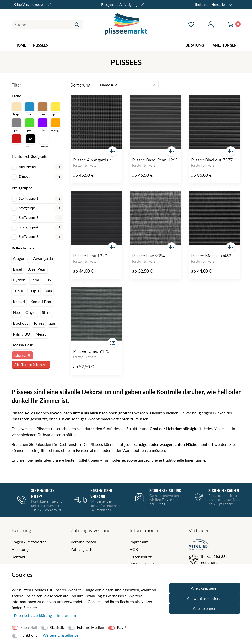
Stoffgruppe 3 (37, 218)
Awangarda (43, 258)
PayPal (123, 627)
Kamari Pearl (42, 301)
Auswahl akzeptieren (205, 598)
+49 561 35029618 (46, 510)
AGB (134, 549)
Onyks (31, 312)
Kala (48, 291)
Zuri (53, 323)
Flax (48, 280)
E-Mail (160, 504)
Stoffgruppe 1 (37, 199)
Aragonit (20, 258)
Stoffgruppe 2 (37, 208)
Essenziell (29, 627)
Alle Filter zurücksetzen (31, 365)
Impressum (139, 542)
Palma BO (21, 334)
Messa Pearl (23, 345)
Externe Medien (90, 627)
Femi (35, 280)
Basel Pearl (37, 269)
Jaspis (34, 291)
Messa (41, 334)
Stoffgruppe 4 (37, 227)
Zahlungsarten (83, 549)
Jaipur (18, 291)
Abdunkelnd (37, 167)
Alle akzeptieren (205, 588)
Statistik (57, 627)
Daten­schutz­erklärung (33, 615)
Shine (47, 312)
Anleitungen (22, 549)
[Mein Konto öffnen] (211, 25)
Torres (39, 323)
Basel (17, 269)
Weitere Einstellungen (62, 635)
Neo (16, 312)
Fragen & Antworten (29, 542)
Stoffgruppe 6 (37, 237)
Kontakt (18, 557)
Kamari (19, 301)
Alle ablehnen (205, 608)
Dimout (37, 177)
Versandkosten (83, 542)
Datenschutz (141, 557)
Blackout (20, 323)
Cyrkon (19, 280)
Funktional (30, 635)
